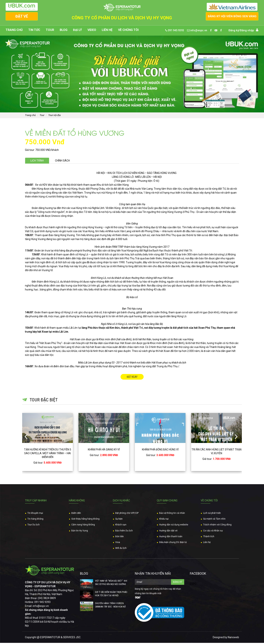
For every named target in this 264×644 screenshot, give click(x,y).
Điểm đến (76, 514)
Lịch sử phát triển (212, 514)
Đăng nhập (247, 31)
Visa (118, 543)
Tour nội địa (54, 116)
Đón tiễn (120, 537)
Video (92, 31)
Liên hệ (107, 31)
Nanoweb (233, 638)
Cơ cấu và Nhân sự (213, 532)
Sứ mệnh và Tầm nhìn (214, 520)
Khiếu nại (164, 520)
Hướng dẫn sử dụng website (174, 526)
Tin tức (34, 31)
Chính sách (66, 162)
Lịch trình (38, 162)
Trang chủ (14, 31)
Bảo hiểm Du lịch (124, 532)
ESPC (193, 585)
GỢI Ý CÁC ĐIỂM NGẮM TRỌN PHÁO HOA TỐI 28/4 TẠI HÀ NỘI (111, 595)
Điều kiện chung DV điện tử (173, 543)
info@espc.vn (197, 31)
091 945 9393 (175, 31)
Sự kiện (119, 520)
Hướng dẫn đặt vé (168, 532)
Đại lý (77, 31)
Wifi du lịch (121, 549)
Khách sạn (121, 526)
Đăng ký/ (234, 31)
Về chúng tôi (128, 31)
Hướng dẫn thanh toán (171, 537)
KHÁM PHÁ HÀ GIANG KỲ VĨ (104, 450)
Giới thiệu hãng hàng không (85, 520)
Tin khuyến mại (35, 514)
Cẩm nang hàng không (83, 526)
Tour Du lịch (34, 526)
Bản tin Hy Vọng (80, 532)
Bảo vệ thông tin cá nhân (172, 514)
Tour (50, 31)
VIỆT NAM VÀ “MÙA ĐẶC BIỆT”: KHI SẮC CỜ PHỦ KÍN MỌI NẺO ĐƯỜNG (111, 584)
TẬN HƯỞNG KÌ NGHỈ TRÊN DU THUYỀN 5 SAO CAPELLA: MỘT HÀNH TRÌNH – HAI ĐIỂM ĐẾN (48, 454)
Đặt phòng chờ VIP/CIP (127, 514)
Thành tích (209, 537)
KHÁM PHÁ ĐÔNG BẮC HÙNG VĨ (160, 450)
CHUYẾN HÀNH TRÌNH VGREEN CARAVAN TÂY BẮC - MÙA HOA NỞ (110, 606)
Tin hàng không (35, 520)
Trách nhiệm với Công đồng (217, 526)
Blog (64, 31)
